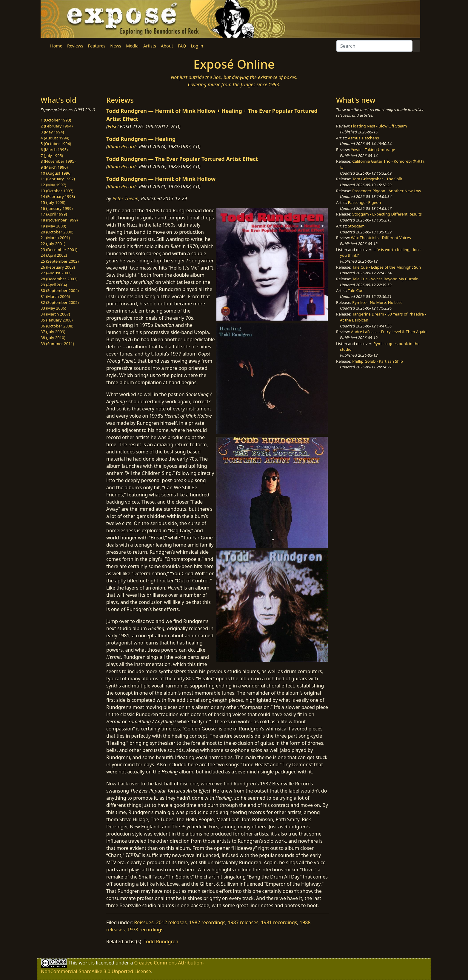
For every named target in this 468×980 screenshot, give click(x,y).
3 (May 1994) (52, 132)
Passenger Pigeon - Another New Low (387, 191)
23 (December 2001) (59, 250)
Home (56, 46)
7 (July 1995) (52, 156)
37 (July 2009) (53, 332)
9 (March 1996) (54, 167)
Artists (150, 46)
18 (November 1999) (59, 220)
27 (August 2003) (56, 273)
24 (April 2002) (54, 255)
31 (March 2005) (55, 296)
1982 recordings (207, 922)
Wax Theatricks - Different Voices (381, 238)
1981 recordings (279, 922)
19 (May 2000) (53, 226)
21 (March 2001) (55, 238)
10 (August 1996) (56, 173)
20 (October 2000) (57, 232)
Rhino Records (123, 147)
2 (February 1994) (57, 126)
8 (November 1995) (58, 161)
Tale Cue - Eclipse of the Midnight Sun (387, 267)
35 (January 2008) (57, 320)
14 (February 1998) (58, 196)
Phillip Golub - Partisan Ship (378, 361)
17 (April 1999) (54, 214)
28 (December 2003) (59, 279)
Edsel (113, 127)
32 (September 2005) (60, 302)
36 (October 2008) (57, 326)
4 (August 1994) (55, 138)
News (116, 46)
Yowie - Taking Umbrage (373, 150)
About (167, 46)
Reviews (75, 46)
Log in (197, 46)
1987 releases (243, 922)
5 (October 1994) (56, 144)
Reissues (144, 922)
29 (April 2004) (54, 285)
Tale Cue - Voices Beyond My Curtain (385, 279)
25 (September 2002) (60, 261)
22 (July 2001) (53, 244)
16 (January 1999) (57, 208)
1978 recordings (145, 930)
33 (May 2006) (53, 308)
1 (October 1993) (56, 120)
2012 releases (171, 922)
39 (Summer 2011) (57, 344)
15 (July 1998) (53, 202)
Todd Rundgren (161, 941)
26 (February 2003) (58, 267)
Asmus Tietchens (364, 138)
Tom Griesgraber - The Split (377, 179)
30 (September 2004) (60, 290)
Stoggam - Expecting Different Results (387, 214)
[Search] (374, 46)
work (84, 963)
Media (132, 46)
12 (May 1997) (53, 185)
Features (97, 46)
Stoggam (356, 226)
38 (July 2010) (53, 338)
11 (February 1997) (58, 179)
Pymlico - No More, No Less (377, 302)
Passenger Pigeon (364, 202)
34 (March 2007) (55, 314)
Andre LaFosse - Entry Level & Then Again (389, 332)
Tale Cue (356, 290)
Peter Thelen (126, 199)
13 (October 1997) (57, 191)
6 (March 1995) (54, 150)
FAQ (182, 46)
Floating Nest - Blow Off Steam (379, 126)
